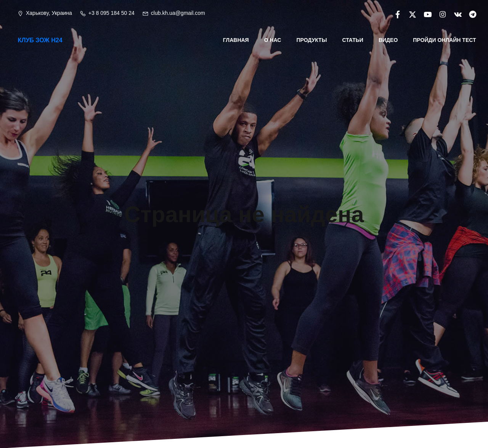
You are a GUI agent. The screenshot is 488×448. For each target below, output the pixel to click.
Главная (236, 40)
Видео (388, 40)
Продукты (312, 40)
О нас (273, 40)
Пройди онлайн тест (445, 40)
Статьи (353, 40)
